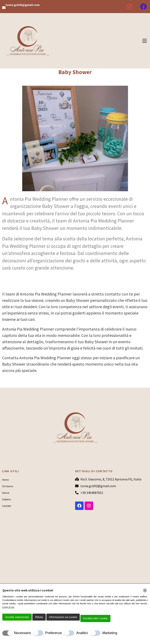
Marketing (110, 633)
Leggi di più (8, 607)
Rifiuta (39, 617)
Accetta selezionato (17, 617)
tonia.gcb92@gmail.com (23, 5)
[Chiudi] (145, 590)
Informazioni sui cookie (63, 617)
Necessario (22, 633)
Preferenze (54, 633)
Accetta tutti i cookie (95, 618)
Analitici (82, 633)
